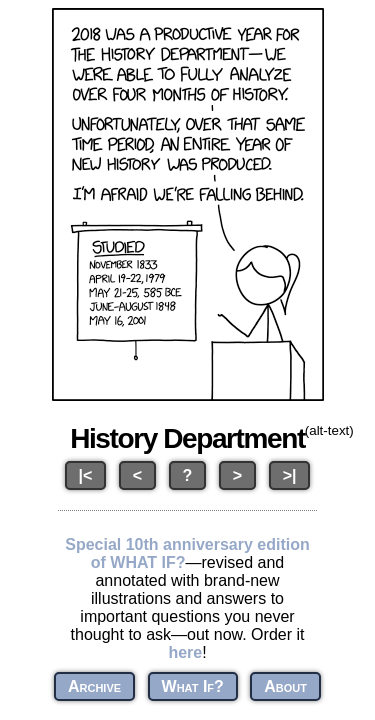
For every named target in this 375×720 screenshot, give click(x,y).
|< (86, 475)
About (285, 686)
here (185, 652)
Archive (94, 686)
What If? (193, 686)
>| (290, 475)
